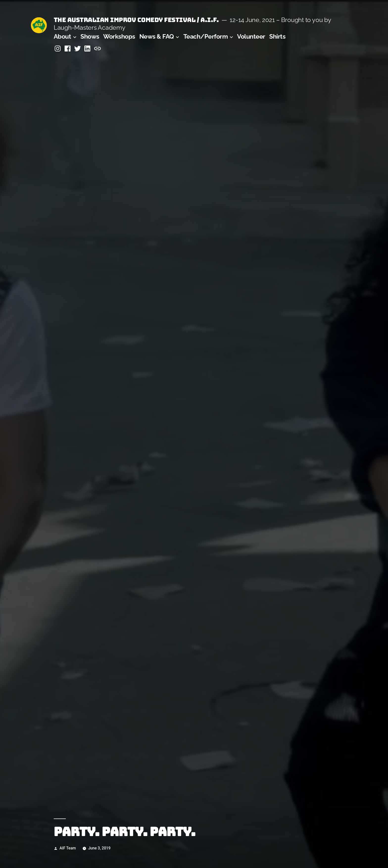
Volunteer (251, 37)
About (62, 37)
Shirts (277, 37)
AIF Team (68, 848)
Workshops (119, 37)
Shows (90, 37)
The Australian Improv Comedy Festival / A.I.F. (136, 20)
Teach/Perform (206, 37)
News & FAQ (157, 37)
